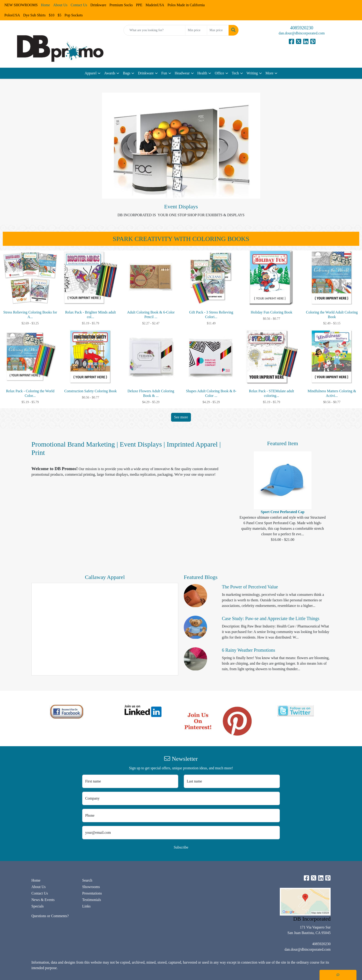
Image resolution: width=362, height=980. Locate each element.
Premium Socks (121, 5)
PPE (139, 5)
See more (181, 417)
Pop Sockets (74, 15)
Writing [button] (252, 73)
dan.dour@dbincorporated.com (302, 33)
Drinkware (98, 5)
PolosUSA (12, 15)
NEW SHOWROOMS (21, 5)
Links (86, 906)
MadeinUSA (155, 5)
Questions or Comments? (50, 916)
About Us (39, 887)
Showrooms (91, 887)
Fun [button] (164, 73)
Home (36, 880)
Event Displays (181, 207)
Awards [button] (110, 73)
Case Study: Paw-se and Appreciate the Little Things (271, 618)
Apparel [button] (91, 73)
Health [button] (202, 73)
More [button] (270, 73)
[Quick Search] (155, 30)
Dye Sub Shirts (35, 15)
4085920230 (302, 28)
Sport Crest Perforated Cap (282, 512)
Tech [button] (235, 73)
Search (87, 880)
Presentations (92, 893)
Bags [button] (127, 73)
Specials (38, 906)
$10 (51, 15)
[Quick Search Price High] (218, 30)
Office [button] (219, 73)
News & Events (43, 900)
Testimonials (92, 900)
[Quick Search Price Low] (196, 30)
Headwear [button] (182, 73)
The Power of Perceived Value (250, 587)
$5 (59, 15)
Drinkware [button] (146, 73)
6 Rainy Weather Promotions (249, 650)
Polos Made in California (186, 5)
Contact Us (40, 893)
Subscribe (181, 847)
